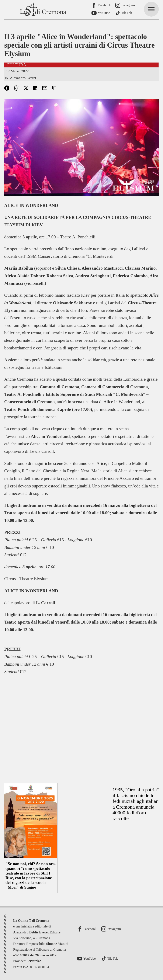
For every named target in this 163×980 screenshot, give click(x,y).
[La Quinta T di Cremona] (44, 9)
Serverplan (34, 961)
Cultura (16, 65)
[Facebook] (101, 6)
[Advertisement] (81, 726)
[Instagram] (125, 6)
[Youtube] (101, 13)
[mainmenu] (151, 9)
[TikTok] (125, 13)
